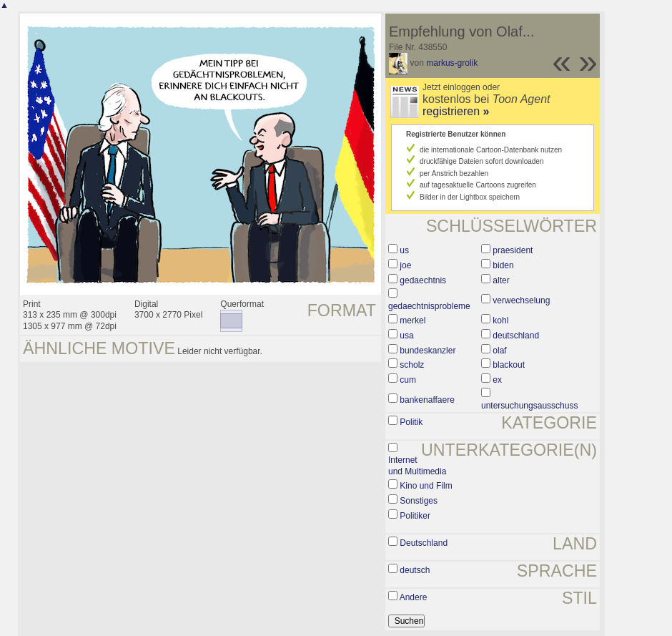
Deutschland (424, 543)
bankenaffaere (427, 400)
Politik (411, 422)
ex (497, 380)
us (404, 250)
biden (503, 265)
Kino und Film (426, 486)
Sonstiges (419, 501)
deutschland (516, 336)
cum (408, 380)
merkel (412, 321)
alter (501, 280)
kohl (500, 321)
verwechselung (521, 300)
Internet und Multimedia (417, 466)
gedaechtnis (423, 280)
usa (406, 336)
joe (405, 265)
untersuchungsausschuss (529, 406)
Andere (414, 597)
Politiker (415, 516)
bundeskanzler (428, 351)
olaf (499, 351)
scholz (412, 365)
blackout (509, 365)
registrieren (456, 111)
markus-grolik (452, 63)
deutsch (415, 570)
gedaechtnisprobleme (429, 306)
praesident (513, 250)
